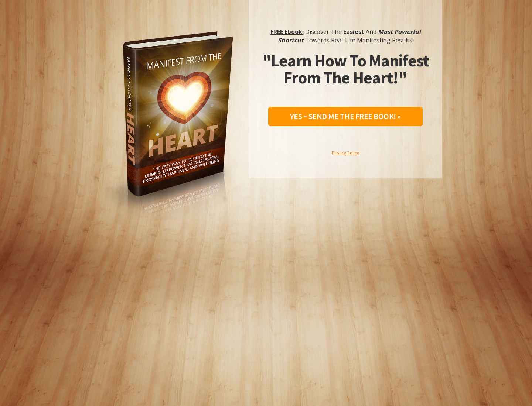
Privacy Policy (345, 153)
